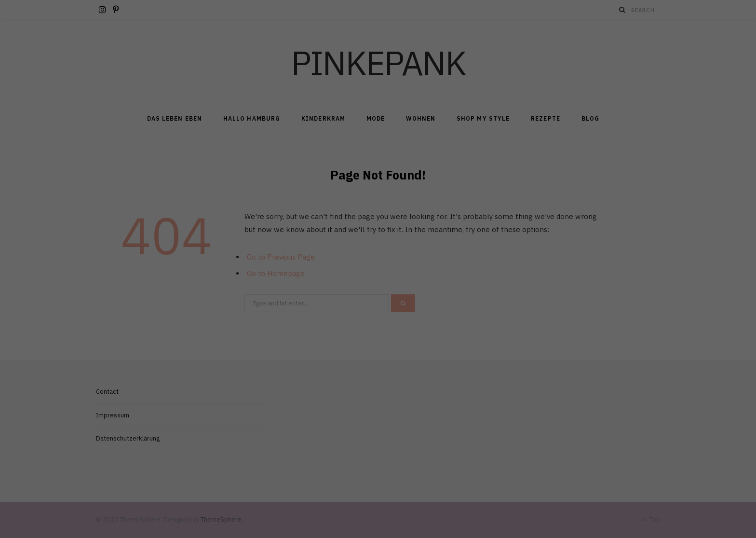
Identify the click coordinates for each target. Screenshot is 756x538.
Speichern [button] (378, 214)
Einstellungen (273, 130)
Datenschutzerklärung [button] (382, 263)
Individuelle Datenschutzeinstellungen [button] (378, 243)
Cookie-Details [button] (334, 263)
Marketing (366, 152)
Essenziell (275, 152)
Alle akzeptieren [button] (378, 186)
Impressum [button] (425, 263)
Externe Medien (467, 152)
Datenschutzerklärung (327, 121)
